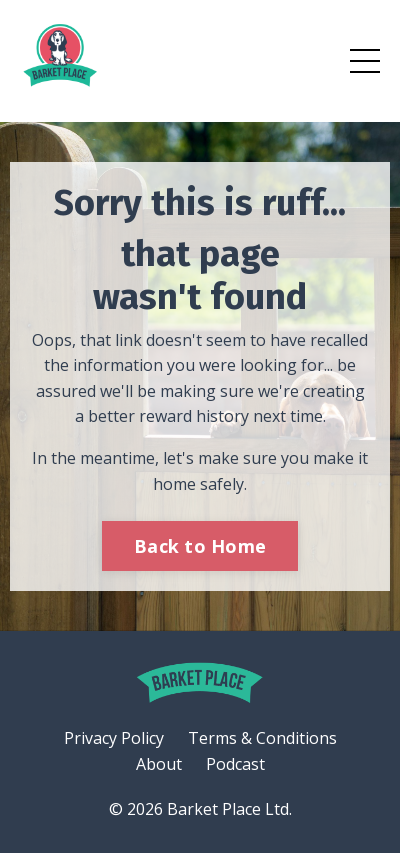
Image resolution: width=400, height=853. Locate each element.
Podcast (235, 764)
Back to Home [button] (200, 546)
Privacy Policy (114, 738)
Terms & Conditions (262, 738)
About (159, 764)
